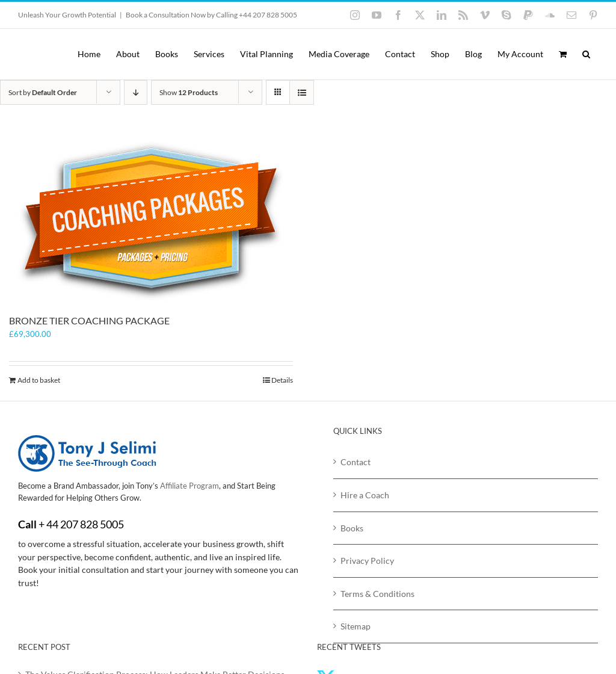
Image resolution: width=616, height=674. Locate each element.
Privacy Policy (367, 561)
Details (282, 380)
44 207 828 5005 (85, 524)
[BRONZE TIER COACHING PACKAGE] (151, 221)
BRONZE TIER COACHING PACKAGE (89, 320)
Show (189, 92)
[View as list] (302, 92)
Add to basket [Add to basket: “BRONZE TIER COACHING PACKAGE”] (39, 380)
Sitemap (356, 626)
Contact (356, 462)
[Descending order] (136, 92)
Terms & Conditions (377, 594)
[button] (586, 54)
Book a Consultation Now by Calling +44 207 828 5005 (211, 15)
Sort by (43, 92)
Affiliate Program (189, 486)
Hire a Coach (365, 495)
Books (352, 528)
